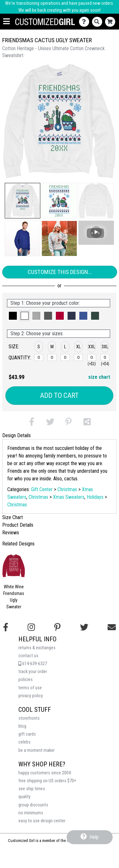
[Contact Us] (86, 22)
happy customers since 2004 (45, 773)
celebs (24, 742)
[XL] (78, 357)
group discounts (33, 805)
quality (24, 797)
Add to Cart (59, 395)
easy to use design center (42, 821)
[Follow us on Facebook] (6, 627)
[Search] (99, 22)
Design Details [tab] (17, 435)
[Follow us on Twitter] (84, 627)
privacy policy (31, 696)
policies (26, 680)
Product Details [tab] (18, 525)
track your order (33, 672)
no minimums (31, 813)
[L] (65, 357)
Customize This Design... (60, 272)
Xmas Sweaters (69, 497)
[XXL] (92, 357)
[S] (39, 357)
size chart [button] (99, 377)
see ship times (32, 789)
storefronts (29, 718)
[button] (23, 201)
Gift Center (42, 489)
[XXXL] (105, 357)
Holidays (95, 497)
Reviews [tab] (11, 533)
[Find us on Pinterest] (57, 627)
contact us (28, 656)
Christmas (67, 489)
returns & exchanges (37, 648)
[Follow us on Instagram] (31, 627)
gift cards (27, 734)
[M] (52, 357)
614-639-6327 (33, 664)
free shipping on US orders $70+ (47, 781)
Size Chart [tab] (13, 517)
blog (22, 726)
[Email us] (112, 627)
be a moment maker (36, 750)
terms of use (30, 688)
